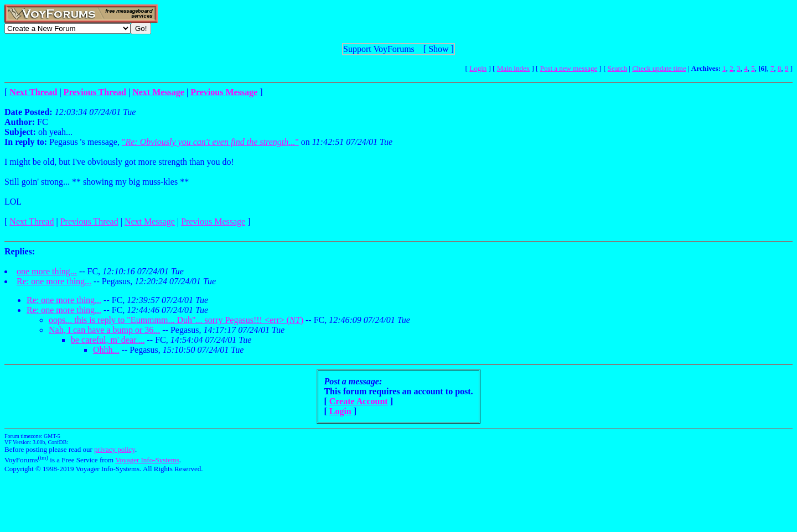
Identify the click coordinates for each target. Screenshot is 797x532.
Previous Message (213, 221)
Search (617, 68)
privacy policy (115, 449)
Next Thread (32, 221)
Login (478, 68)
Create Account (359, 401)
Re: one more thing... (54, 281)
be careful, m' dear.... (108, 340)
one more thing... (47, 271)
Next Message (150, 221)
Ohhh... (106, 350)
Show (438, 49)
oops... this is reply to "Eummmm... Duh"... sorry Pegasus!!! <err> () (176, 320)
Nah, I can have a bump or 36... (104, 330)
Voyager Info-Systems (147, 460)
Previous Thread (89, 221)
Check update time (659, 68)
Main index (514, 68)
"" (210, 142)
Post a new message (569, 68)
